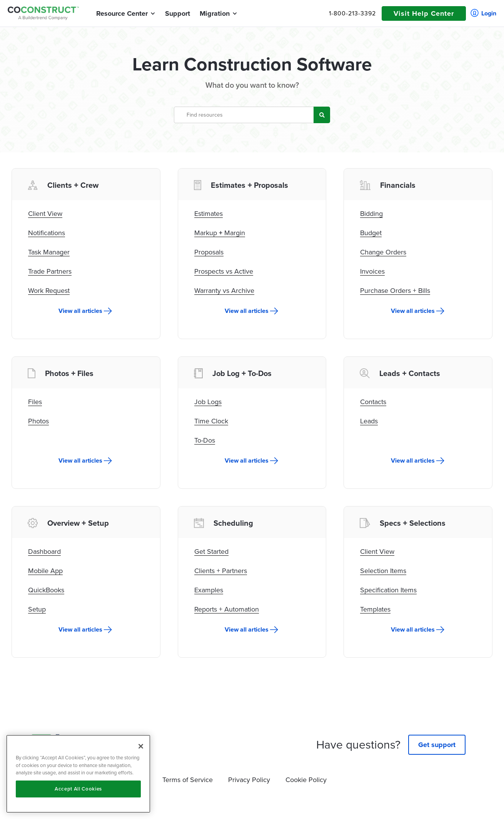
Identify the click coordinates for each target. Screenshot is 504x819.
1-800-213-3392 (352, 13)
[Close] (141, 746)
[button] (122, 13)
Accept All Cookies (78, 789)
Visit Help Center (424, 13)
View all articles (80, 311)
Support (178, 13)
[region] (78, 774)
